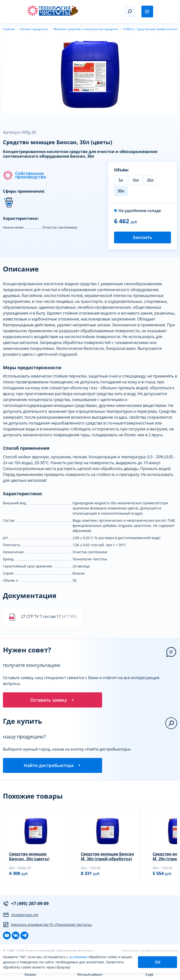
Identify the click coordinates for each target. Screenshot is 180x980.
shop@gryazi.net (21, 916)
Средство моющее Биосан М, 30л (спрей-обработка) (107, 858)
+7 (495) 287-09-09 (26, 905)
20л (150, 180)
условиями (79, 957)
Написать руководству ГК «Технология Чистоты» (48, 926)
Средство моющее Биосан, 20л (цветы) (29, 858)
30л (121, 191)
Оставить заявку (53, 700)
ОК (158, 962)
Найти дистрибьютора (53, 766)
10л (136, 180)
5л (121, 180)
